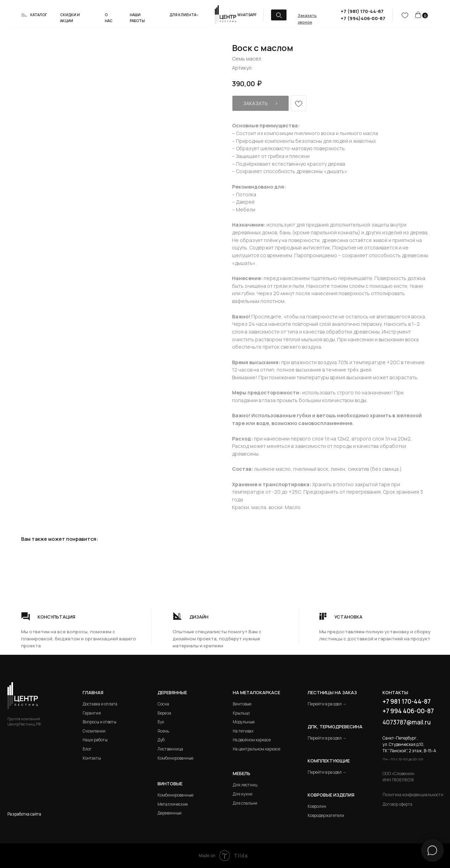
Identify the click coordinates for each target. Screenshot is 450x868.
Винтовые (242, 704)
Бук (161, 722)
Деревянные (172, 692)
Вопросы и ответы (99, 722)
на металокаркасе (256, 692)
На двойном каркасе (252, 740)
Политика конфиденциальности (413, 795)
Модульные (244, 722)
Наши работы (95, 740)
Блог (87, 749)
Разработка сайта (24, 814)
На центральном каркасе (256, 749)
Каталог (39, 15)
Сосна (163, 704)
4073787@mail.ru (407, 722)
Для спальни (245, 803)
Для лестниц (245, 785)
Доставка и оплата (100, 704)
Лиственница (170, 749)
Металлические (173, 804)
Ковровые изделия (331, 795)
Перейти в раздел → (327, 704)
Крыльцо (241, 713)
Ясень (163, 731)
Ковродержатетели (326, 815)
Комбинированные (175, 758)
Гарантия (92, 713)
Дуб (161, 740)
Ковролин (317, 806)
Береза (164, 713)
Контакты (92, 758)
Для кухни (243, 794)
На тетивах (243, 731)
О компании (94, 731)
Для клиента (183, 15)
